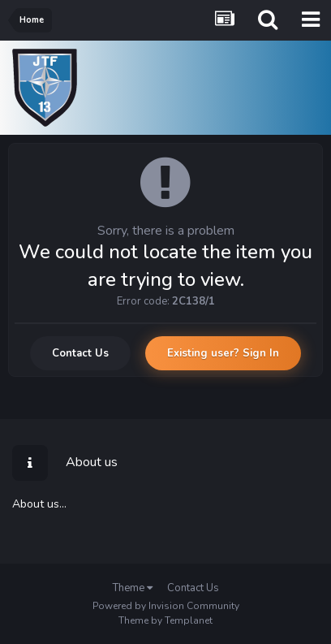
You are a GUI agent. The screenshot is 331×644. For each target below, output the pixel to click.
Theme (133, 588)
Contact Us (80, 353)
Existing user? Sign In (223, 353)
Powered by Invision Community (166, 606)
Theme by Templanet (165, 620)
